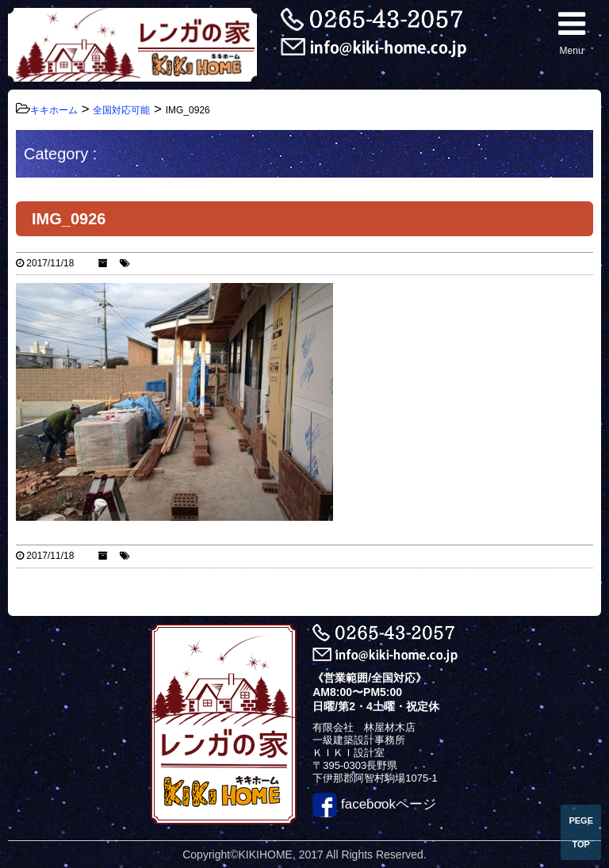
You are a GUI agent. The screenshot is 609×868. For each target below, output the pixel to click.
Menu (572, 32)
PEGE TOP (581, 832)
